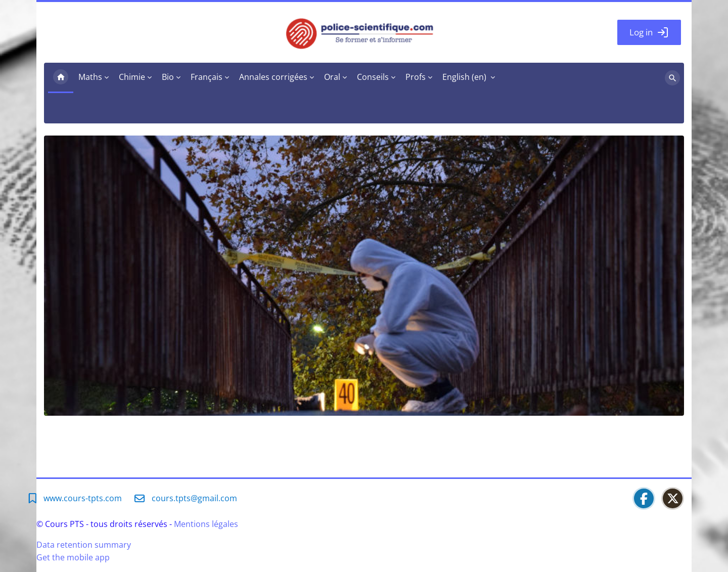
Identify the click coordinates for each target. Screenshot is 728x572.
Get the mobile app (73, 557)
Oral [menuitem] (332, 77)
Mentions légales (206, 524)
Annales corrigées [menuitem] (273, 77)
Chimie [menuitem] (132, 77)
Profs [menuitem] (416, 77)
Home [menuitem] (61, 78)
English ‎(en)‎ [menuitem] (464, 77)
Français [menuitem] (207, 77)
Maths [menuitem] (90, 77)
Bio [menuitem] (168, 77)
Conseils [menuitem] (373, 77)
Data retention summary (84, 545)
